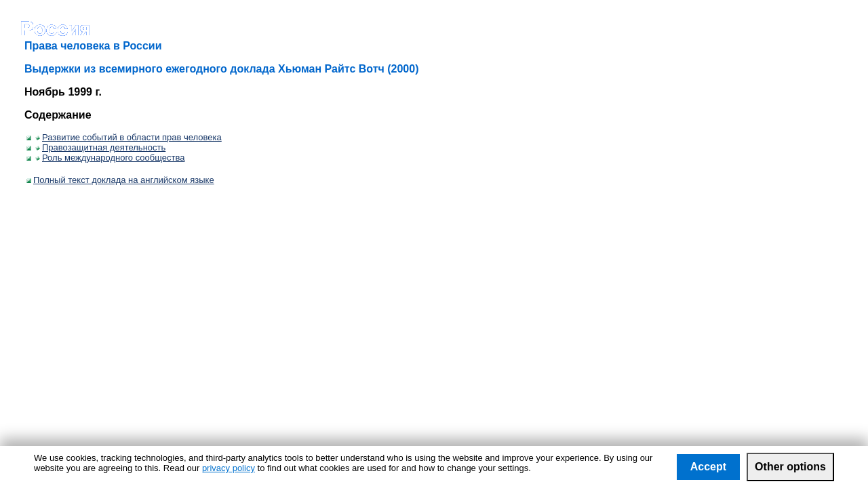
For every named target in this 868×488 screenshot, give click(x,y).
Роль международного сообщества (110, 158)
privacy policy (229, 468)
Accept (708, 467)
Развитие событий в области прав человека (129, 137)
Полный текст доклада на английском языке (120, 180)
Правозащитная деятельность (100, 147)
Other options (790, 467)
